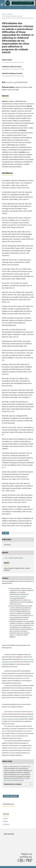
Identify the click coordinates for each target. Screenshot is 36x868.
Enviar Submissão (11, 796)
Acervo (10, 14)
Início (4, 14)
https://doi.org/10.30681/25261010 (17, 82)
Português (6, 824)
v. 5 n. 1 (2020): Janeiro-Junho (12, 16)
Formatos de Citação (13, 784)
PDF (6, 533)
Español (5, 821)
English (5, 818)
